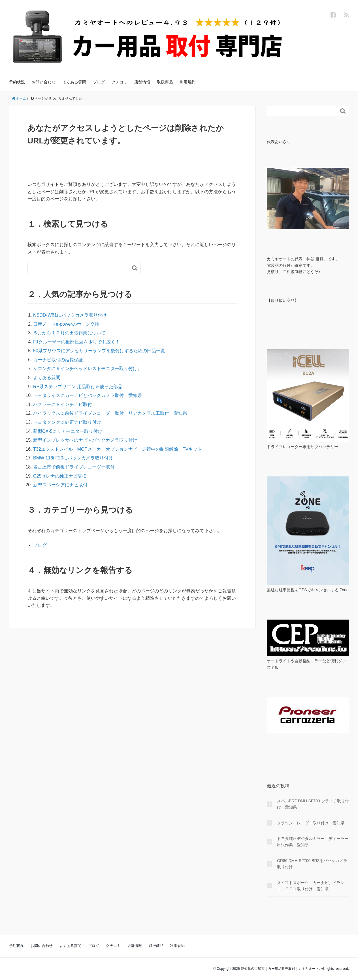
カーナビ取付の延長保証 (58, 360)
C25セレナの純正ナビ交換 (60, 476)
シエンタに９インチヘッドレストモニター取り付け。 (88, 368)
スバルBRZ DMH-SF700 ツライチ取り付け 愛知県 (313, 804)
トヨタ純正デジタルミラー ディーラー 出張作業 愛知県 (313, 842)
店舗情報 (142, 82)
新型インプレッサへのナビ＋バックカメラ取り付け (85, 440)
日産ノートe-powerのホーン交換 (66, 324)
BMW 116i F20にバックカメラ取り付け (73, 458)
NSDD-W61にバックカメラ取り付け (70, 315)
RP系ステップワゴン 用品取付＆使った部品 (78, 387)
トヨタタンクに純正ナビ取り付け (67, 422)
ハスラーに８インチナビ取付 (63, 404)
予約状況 (17, 82)
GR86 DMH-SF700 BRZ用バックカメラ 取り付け (312, 864)
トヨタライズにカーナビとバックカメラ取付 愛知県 (88, 395)
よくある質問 (74, 82)
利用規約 (187, 82)
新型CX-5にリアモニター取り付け (68, 431)
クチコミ (120, 82)
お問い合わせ (44, 82)
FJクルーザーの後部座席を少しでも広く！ (76, 342)
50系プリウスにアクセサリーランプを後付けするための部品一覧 (99, 351)
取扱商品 (165, 82)
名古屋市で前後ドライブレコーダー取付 (74, 467)
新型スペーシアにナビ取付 (60, 485)
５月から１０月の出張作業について (69, 333)
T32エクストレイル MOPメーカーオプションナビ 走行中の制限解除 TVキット (118, 449)
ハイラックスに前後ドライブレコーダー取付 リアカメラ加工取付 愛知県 (110, 413)
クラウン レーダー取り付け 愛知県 (311, 823)
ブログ (99, 82)
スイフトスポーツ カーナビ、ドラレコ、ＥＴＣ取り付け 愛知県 (311, 886)
